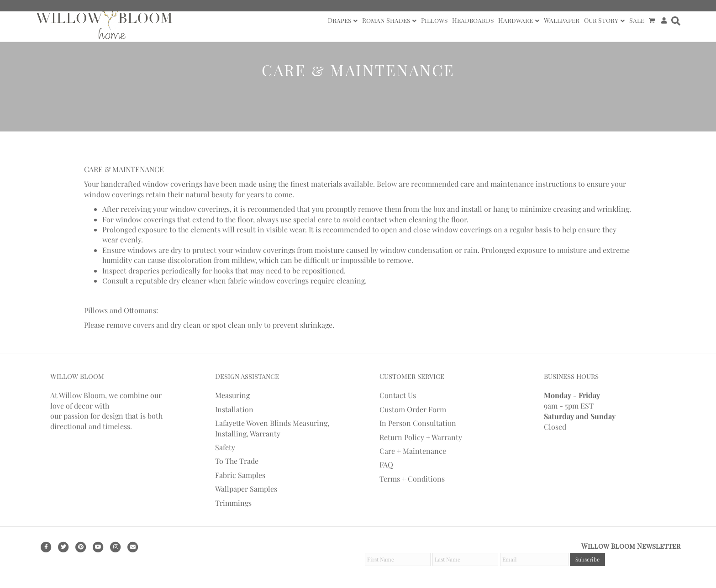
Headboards (473, 20)
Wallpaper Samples (246, 489)
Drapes (340, 20)
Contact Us (398, 395)
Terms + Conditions (412, 479)
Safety (225, 447)
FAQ (386, 465)
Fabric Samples (240, 475)
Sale (637, 20)
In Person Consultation (418, 423)
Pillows (434, 20)
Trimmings (233, 503)
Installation (234, 409)
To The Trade (237, 461)
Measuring (232, 395)
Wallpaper (562, 20)
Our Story (601, 20)
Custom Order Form (413, 409)
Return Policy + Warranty (421, 437)
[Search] (675, 21)
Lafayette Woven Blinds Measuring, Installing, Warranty (272, 428)
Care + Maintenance (413, 451)
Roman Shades (386, 20)
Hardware (516, 20)
